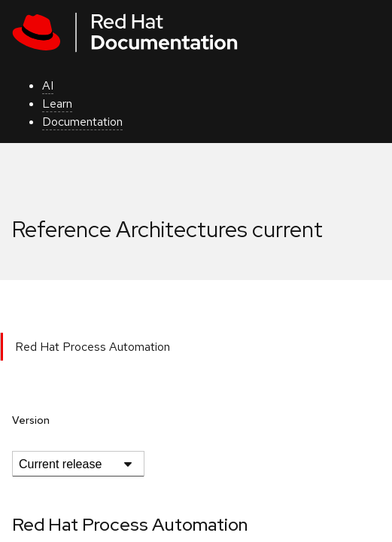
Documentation (82, 122)
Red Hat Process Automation (93, 347)
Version (31, 420)
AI (48, 85)
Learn (57, 104)
